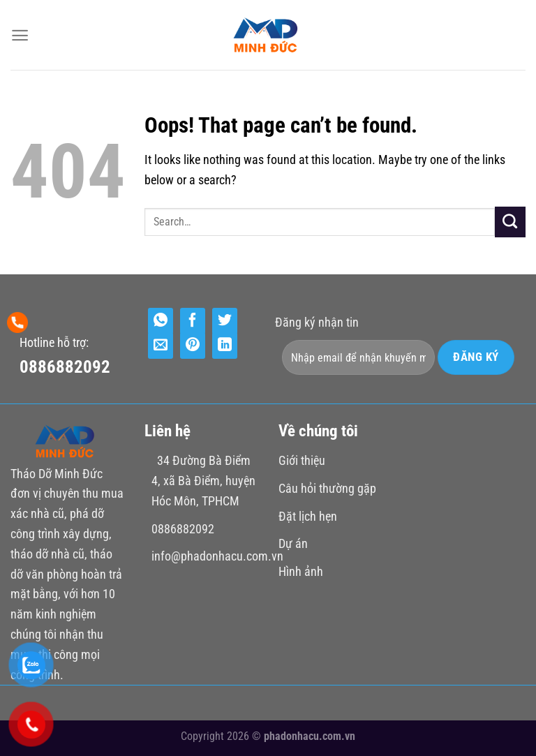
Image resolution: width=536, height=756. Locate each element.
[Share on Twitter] (225, 321)
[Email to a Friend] (161, 346)
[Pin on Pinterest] (193, 346)
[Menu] (20, 35)
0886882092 (65, 367)
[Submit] (510, 222)
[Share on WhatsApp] (161, 321)
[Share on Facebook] (193, 321)
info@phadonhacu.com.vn (217, 556)
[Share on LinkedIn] (225, 346)
